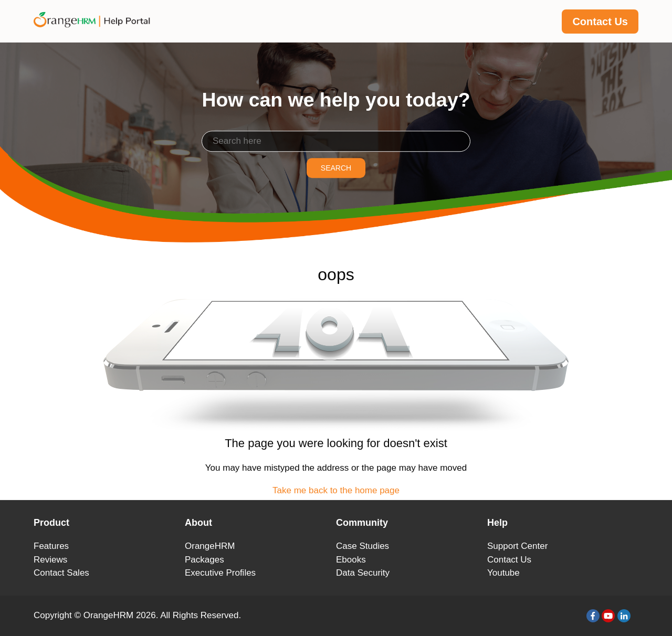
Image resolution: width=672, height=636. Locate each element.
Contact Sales (61, 573)
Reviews (50, 560)
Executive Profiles (220, 573)
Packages (204, 560)
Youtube (503, 573)
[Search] (336, 141)
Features (51, 546)
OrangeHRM (210, 546)
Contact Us (600, 22)
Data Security (363, 573)
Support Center (517, 546)
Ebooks (351, 560)
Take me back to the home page (336, 490)
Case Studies (363, 546)
